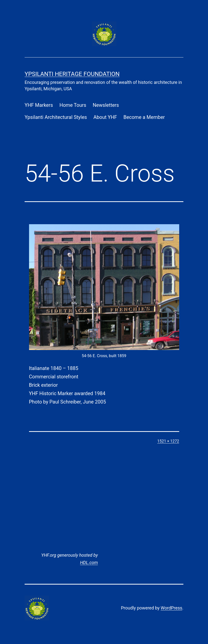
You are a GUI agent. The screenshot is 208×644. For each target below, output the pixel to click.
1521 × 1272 (168, 441)
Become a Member (144, 117)
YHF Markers (39, 105)
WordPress (171, 608)
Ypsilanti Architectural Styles (56, 117)
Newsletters (106, 105)
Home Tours (73, 105)
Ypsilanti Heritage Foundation (72, 74)
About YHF (105, 117)
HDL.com (89, 562)
